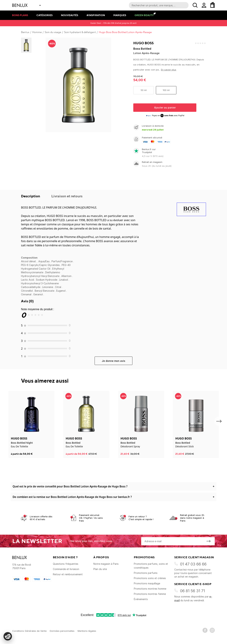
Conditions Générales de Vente (29, 631)
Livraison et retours (67, 196)
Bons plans (20, 15)
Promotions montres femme (150, 594)
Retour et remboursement (68, 574)
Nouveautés (70, 15)
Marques (120, 15)
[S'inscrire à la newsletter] (208, 541)
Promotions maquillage (147, 583)
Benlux (25, 32)
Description (31, 196)
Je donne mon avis (113, 361)
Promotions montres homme (150, 589)
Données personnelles (62, 631)
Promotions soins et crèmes (150, 578)
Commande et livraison (66, 569)
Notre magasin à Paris (106, 564)
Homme (37, 32)
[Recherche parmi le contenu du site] (159, 5)
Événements (141, 599)
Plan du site (100, 569)
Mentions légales (87, 631)
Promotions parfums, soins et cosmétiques (151, 566)
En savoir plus (169, 70)
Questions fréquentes (66, 564)
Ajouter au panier (165, 108)
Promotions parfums (146, 573)
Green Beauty (144, 15)
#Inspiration (96, 15)
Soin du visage (53, 32)
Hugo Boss (143, 43)
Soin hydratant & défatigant (80, 32)
